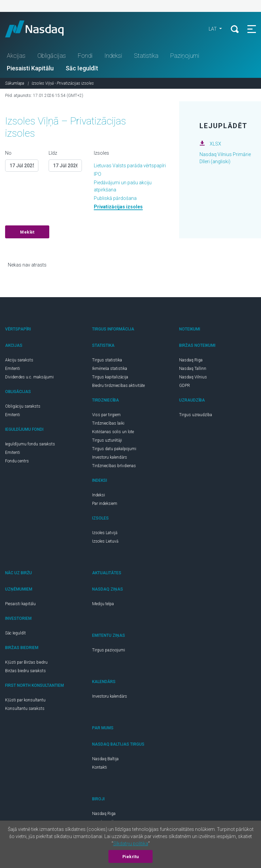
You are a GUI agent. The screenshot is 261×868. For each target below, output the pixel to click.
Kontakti (100, 767)
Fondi (85, 56)
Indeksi (113, 56)
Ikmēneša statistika (110, 369)
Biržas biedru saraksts (25, 671)
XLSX (215, 144)
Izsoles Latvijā (105, 533)
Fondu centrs (17, 461)
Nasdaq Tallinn (193, 369)
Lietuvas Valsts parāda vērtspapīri (130, 166)
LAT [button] (213, 29)
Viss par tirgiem (106, 415)
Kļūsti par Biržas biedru (26, 662)
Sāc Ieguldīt (82, 68)
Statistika (146, 56)
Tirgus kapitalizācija (110, 377)
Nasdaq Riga (191, 360)
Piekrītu (131, 857)
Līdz (53, 153)
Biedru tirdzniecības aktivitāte (118, 386)
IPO (98, 174)
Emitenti (13, 369)
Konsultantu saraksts (25, 709)
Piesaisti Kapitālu (30, 68)
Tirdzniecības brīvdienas (114, 466)
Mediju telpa (103, 604)
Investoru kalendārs (110, 457)
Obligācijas (52, 56)
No (8, 153)
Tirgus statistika (107, 360)
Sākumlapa (15, 83)
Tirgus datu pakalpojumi (114, 449)
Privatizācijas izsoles (118, 207)
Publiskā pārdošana (115, 198)
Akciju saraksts (19, 360)
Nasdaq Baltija (105, 759)
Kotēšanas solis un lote (113, 432)
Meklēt (27, 232)
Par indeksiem (105, 504)
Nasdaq (41, 29)
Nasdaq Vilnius (193, 377)
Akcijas (16, 56)
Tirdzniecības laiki (108, 423)
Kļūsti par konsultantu (25, 700)
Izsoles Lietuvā (105, 541)
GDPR (185, 386)
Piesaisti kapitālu (20, 604)
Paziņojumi (185, 56)
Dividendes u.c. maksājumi (29, 377)
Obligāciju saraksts (23, 406)
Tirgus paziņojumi (109, 650)
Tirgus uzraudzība (196, 415)
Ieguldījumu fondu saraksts (30, 444)
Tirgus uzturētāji (107, 440)
